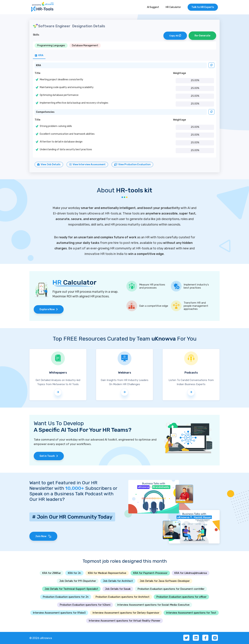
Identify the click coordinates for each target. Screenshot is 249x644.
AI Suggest (153, 7)
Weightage (179, 73)
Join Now (43, 536)
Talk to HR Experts (203, 7)
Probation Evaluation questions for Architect (122, 597)
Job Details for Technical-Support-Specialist (71, 589)
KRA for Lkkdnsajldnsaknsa (191, 573)
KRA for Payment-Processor (150, 573)
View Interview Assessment (87, 164)
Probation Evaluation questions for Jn (66, 597)
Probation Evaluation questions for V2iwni (85, 605)
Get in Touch (49, 456)
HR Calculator (173, 7)
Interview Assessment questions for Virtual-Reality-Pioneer (124, 621)
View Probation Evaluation (132, 164)
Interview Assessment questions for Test (191, 613)
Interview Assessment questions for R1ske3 (59, 613)
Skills (36, 35)
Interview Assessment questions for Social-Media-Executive (153, 605)
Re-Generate (202, 36)
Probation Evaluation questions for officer (181, 597)
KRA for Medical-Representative (107, 573)
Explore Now (49, 309)
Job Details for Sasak (118, 589)
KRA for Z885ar (52, 573)
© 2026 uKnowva (41, 638)
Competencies (45, 112)
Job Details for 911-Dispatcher (78, 581)
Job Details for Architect (118, 581)
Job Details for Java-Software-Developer (165, 581)
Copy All (175, 36)
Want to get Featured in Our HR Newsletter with (63, 485)
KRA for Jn (74, 573)
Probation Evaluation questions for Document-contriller (171, 589)
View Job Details (49, 164)
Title (37, 73)
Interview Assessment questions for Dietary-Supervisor (126, 613)
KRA (38, 65)
